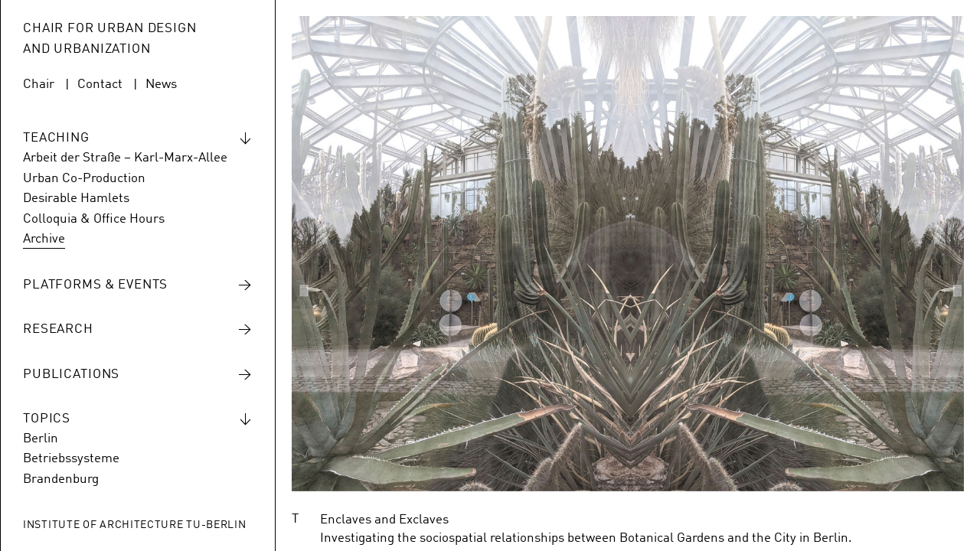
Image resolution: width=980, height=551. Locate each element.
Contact (100, 85)
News (161, 85)
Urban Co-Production (84, 179)
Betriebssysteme (71, 459)
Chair (39, 85)
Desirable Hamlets (76, 199)
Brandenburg (61, 479)
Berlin (41, 439)
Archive (44, 239)
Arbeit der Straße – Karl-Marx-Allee (125, 158)
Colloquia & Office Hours (94, 219)
